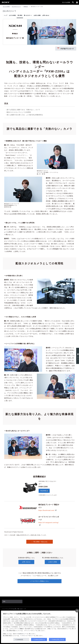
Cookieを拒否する (39, 640)
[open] (73, 2)
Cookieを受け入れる (58, 640)
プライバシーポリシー (28, 636)
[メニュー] (77, 2)
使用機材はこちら (77, 356)
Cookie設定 (20, 640)
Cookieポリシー (22, 634)
